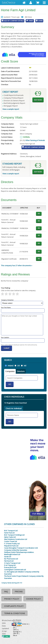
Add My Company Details (14, 21)
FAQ (6, 591)
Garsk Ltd (8, 557)
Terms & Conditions (15, 613)
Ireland (10, 366)
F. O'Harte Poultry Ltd (12, 544)
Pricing (19, 591)
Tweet (31, 21)
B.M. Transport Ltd (11, 531)
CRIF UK (16, 633)
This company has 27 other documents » (17, 265)
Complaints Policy (14, 606)
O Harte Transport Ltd (12, 563)
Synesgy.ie (17, 632)
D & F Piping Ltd (10, 565)
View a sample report (11, 109)
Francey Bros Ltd (10, 567)
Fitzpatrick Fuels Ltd (11, 546)
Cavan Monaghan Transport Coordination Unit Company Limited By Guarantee (21, 549)
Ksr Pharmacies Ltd (11, 559)
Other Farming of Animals (35, 140)
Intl (25, 366)
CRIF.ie (15, 630)
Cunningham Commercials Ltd (15, 570)
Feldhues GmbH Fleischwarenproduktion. (19, 552)
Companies (10, 371)
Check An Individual (14, 408)
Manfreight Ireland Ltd (12, 554)
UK (18, 366)
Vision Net (17, 622)
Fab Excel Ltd (9, 561)
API (14, 628)
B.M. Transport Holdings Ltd (14, 535)
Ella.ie (15, 635)
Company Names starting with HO (12, 583)
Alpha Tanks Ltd (10, 537)
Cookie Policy (33, 599)
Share (40, 21)
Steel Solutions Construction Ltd (16, 539)
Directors (21, 371)
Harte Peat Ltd (9, 533)
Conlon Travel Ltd (10, 541)
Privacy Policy (12, 599)
